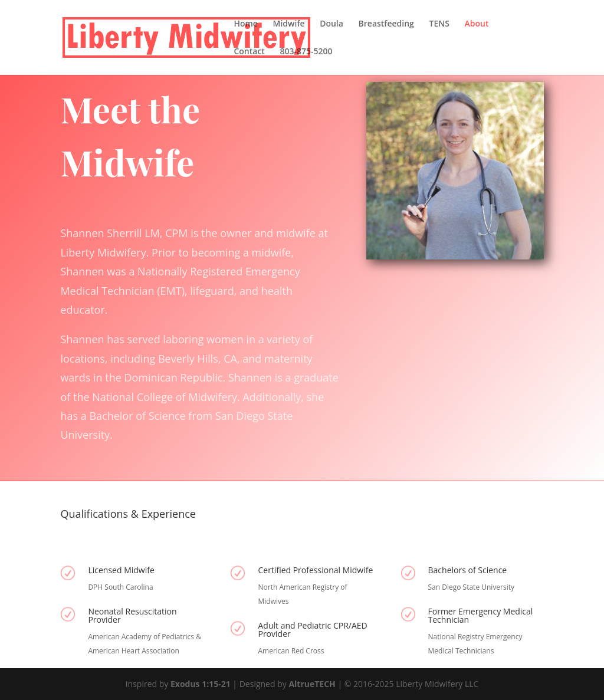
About (477, 24)
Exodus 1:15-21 (201, 684)
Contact (249, 52)
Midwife (289, 24)
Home (246, 24)
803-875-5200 (306, 52)
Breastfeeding (386, 24)
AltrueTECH (313, 684)
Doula (331, 24)
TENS (439, 24)
